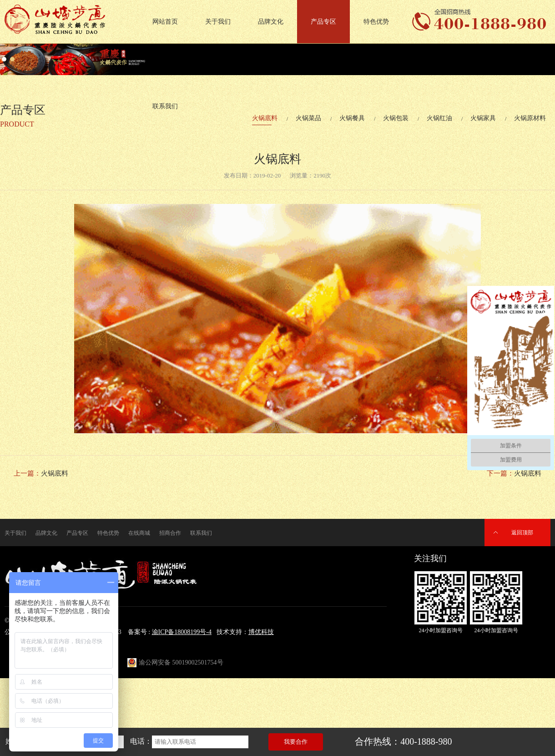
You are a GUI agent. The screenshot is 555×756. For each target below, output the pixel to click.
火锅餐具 (352, 118)
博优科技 (261, 632)
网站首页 (165, 22)
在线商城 (139, 533)
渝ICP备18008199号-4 (182, 632)
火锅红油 (439, 118)
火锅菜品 (308, 118)
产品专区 (323, 22)
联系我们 (201, 533)
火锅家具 (483, 118)
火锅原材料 (530, 118)
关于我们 (218, 22)
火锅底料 (265, 118)
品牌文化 (271, 22)
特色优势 (376, 22)
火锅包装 (396, 118)
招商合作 (170, 533)
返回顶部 (522, 533)
